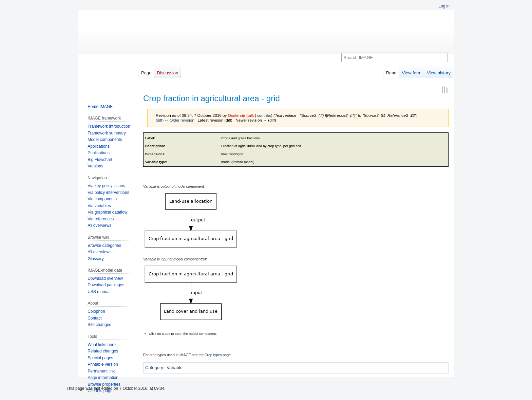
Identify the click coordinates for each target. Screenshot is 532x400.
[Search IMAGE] (395, 57)
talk (251, 115)
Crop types (213, 355)
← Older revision (179, 120)
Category (154, 368)
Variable (175, 368)
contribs (264, 115)
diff (160, 120)
